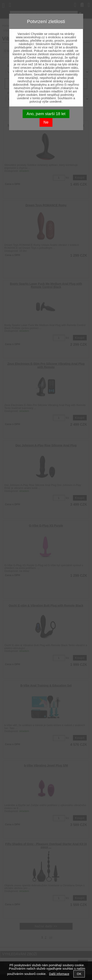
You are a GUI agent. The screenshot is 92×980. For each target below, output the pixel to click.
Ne (46, 122)
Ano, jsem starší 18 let (46, 114)
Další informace (59, 974)
